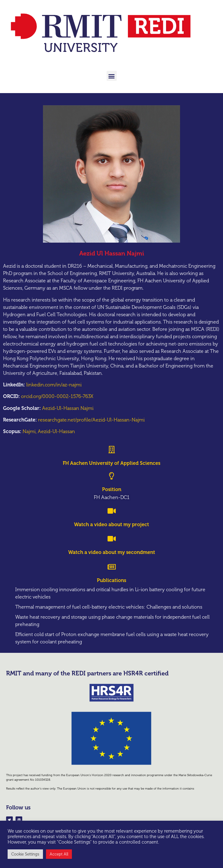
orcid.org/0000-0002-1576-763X (57, 396)
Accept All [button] (59, 854)
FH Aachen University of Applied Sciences (111, 463)
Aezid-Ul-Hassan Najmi (68, 408)
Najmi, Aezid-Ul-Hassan (49, 431)
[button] (112, 76)
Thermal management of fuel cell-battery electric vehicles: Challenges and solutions (109, 607)
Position (112, 489)
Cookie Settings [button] (25, 854)
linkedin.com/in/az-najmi (54, 385)
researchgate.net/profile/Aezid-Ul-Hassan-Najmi (91, 420)
